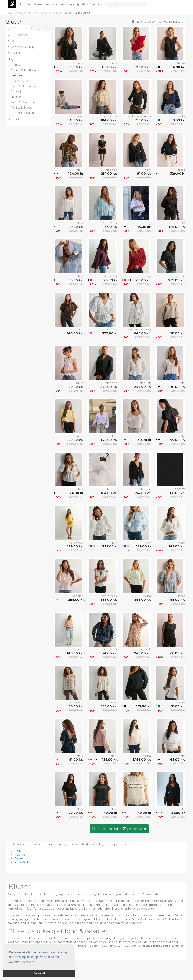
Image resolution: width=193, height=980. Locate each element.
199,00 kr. (143, 120)
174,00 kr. (109, 653)
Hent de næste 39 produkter (119, 829)
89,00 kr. (76, 227)
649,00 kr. (142, 333)
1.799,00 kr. (75, 444)
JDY (182, 223)
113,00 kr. (109, 227)
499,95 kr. (144, 124)
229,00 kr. (144, 177)
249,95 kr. (178, 604)
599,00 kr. (110, 391)
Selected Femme (140, 116)
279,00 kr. (178, 337)
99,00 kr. (76, 67)
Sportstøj (83, 4)
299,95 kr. (110, 604)
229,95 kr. (178, 71)
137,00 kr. (143, 706)
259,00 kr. (178, 231)
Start (12, 13)
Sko (29, 4)
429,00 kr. (110, 177)
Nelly (80, 63)
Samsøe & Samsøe (139, 329)
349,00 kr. (110, 657)
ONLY (147, 63)
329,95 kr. (76, 124)
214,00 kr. (109, 174)
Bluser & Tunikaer (52, 13)
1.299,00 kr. (143, 337)
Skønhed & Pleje (63, 4)
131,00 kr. (75, 120)
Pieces (181, 63)
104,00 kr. (109, 120)
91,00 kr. (144, 174)
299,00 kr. (110, 71)
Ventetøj (98, 4)
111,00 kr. (178, 333)
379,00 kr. (110, 231)
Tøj (22, 4)
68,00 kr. (144, 280)
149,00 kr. (109, 440)
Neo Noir (111, 170)
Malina (79, 436)
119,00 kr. (109, 67)
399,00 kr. (178, 284)
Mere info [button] (28, 962)
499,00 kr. (144, 391)
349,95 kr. (110, 124)
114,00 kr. (177, 67)
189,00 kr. (75, 546)
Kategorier (25, 13)
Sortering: (164, 22)
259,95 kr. (144, 71)
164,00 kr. (109, 493)
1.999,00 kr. (143, 764)
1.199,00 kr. (142, 760)
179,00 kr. (110, 280)
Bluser (69, 13)
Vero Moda (110, 116)
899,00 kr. (75, 440)
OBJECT (180, 489)
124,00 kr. (76, 174)
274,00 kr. (142, 493)
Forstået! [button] (39, 973)
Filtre (137, 22)
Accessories (42, 4)
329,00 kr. (177, 174)
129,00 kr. (143, 67)
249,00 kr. (76, 71)
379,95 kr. (76, 550)
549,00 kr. (75, 333)
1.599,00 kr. (142, 600)
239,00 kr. (177, 280)
